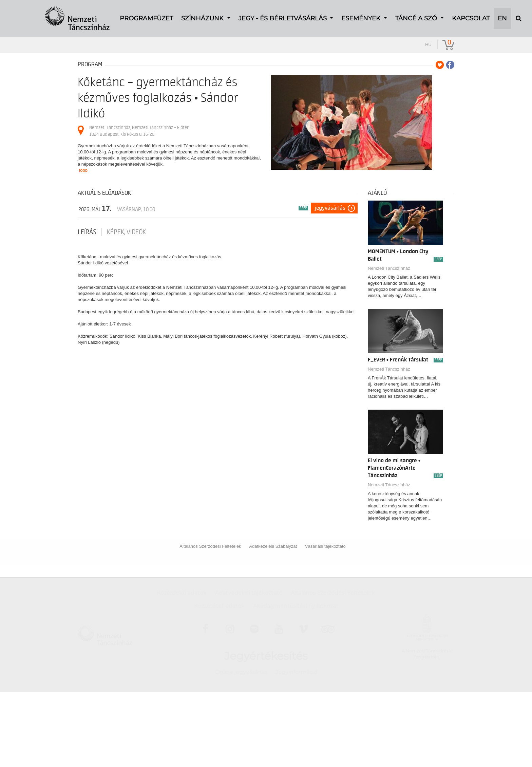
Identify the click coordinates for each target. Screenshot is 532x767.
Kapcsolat (471, 14)
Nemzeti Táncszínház (389, 268)
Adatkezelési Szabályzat (273, 546)
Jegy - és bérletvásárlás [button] (283, 14)
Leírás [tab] (87, 232)
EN (502, 14)
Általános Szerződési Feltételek (210, 546)
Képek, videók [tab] (126, 232)
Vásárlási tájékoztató (325, 546)
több (83, 170)
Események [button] (362, 14)
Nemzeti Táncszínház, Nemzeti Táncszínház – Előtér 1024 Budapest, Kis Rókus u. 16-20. (139, 131)
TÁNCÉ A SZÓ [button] (417, 14)
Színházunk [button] (203, 14)
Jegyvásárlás (330, 208)
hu (428, 45)
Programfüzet (146, 14)
